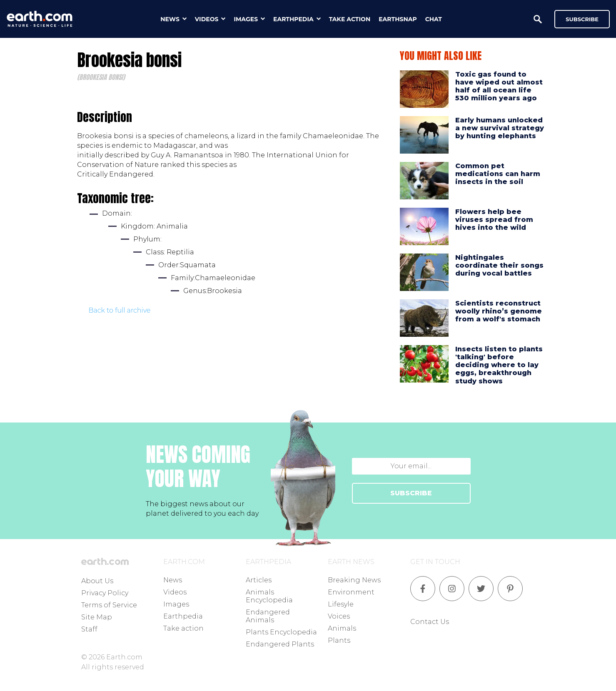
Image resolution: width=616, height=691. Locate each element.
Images (176, 604)
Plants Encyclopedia (281, 632)
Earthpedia (183, 616)
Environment (351, 592)
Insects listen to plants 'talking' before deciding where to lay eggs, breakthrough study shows (499, 365)
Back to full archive (120, 310)
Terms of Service (109, 605)
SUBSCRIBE (411, 493)
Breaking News (354, 580)
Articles (259, 580)
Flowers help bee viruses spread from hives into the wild (494, 220)
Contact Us (430, 622)
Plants (339, 640)
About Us (97, 581)
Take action (183, 628)
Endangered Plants (280, 644)
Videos (175, 592)
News (173, 580)
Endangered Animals (268, 616)
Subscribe (582, 19)
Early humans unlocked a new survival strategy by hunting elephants (500, 128)
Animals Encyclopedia (269, 596)
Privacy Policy (105, 593)
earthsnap (398, 19)
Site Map (97, 617)
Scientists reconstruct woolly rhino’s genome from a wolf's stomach (499, 311)
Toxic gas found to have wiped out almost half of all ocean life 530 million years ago (499, 86)
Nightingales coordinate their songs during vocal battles (499, 265)
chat (434, 19)
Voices (339, 616)
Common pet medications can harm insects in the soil (498, 174)
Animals (342, 628)
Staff (89, 629)
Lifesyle (341, 604)
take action (350, 19)
